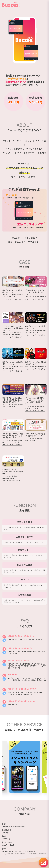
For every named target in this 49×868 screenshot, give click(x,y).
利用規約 (31, 863)
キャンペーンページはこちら (12, 299)
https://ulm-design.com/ (19, 827)
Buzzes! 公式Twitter (19, 863)
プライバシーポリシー (26, 863)
